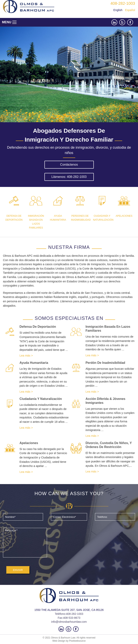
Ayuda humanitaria (34, 363)
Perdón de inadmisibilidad (105, 363)
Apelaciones (29, 443)
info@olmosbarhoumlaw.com (69, 622)
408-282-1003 (123, 3)
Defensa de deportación (38, 327)
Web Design (59, 641)
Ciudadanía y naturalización (41, 399)
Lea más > (26, 356)
